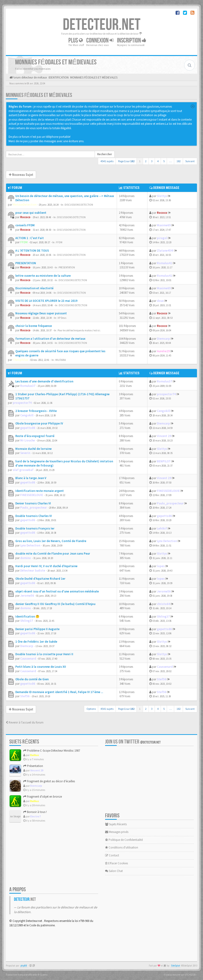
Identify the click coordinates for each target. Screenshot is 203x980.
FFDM (24, 242)
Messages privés (117, 832)
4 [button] (158, 161)
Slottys (162, 196)
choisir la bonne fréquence (34, 326)
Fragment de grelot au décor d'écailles (49, 781)
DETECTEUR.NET (102, 25)
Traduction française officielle (21, 975)
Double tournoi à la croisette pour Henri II (44, 654)
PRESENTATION (26, 263)
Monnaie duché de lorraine (33, 449)
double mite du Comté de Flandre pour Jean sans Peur (53, 554)
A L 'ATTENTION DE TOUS (32, 251)
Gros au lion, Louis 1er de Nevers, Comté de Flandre (51, 541)
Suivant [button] (190, 161)
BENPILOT (164, 461)
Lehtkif (162, 528)
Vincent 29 (164, 436)
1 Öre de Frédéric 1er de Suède (36, 642)
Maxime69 (164, 225)
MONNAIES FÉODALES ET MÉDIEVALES (39, 95)
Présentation (33, 766)
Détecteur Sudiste (33, 571)
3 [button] (152, 161)
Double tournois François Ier (35, 528)
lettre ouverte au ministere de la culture (43, 276)
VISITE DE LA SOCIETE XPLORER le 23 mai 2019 (46, 301)
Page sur (126, 161)
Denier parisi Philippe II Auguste (37, 629)
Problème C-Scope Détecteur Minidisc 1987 (52, 751)
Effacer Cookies (116, 863)
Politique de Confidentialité (124, 840)
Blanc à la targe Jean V (31, 478)
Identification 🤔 (27, 617)
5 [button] (164, 161)
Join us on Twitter (133, 742)
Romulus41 (165, 263)
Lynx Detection (30, 545)
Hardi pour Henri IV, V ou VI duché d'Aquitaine (46, 566)
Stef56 (162, 679)
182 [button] (179, 161)
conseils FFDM (25, 225)
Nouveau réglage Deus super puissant (41, 313)
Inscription (132, 41)
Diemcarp (163, 339)
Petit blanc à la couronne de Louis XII (41, 667)
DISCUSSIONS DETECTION (79, 205)
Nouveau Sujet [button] (21, 175)
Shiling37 (27, 621)
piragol (162, 238)
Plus (76, 41)
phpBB (24, 966)
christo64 (163, 604)
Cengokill (27, 415)
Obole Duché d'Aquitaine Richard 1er (40, 579)
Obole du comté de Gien (32, 679)
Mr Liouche (28, 440)
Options (91, 709)
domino (26, 558)
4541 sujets (107, 161)
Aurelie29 (163, 351)
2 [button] (146, 161)
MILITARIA (61, 360)
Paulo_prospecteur (33, 508)
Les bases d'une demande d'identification (44, 381)
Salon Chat (114, 871)
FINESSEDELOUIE (32, 495)
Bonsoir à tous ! (35, 812)
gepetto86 (28, 428)
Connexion (100, 41)
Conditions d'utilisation (122, 847)
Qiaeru (44, 975)
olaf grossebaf (23, 470)
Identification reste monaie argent (40, 491)
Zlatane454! (165, 251)
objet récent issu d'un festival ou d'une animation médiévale (57, 591)
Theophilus (20, 360)
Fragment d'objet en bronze (43, 797)
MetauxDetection (25, 205)
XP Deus (62, 318)
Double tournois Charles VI (34, 516)
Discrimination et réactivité (34, 288)
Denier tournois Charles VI (33, 503)
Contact (112, 855)
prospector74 (22, 403)
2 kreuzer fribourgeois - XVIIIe (36, 411)
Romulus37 (28, 386)
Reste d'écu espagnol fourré (35, 436)
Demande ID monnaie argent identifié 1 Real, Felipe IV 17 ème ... (59, 692)
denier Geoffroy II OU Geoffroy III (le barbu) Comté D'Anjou (55, 604)
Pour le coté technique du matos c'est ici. (79, 330)
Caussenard (28, 659)
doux (160, 301)
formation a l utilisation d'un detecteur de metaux (50, 339)
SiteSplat (176, 966)
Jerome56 (27, 596)
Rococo (25, 217)
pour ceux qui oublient (31, 213)
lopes (161, 566)
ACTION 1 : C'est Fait (30, 238)
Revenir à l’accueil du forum (25, 722)
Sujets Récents (116, 824)
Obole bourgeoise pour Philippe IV (39, 423)
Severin (25, 453)
